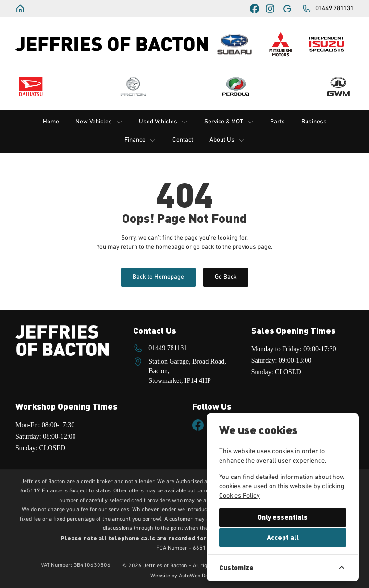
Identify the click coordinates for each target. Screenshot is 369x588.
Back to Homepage (158, 277)
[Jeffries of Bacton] (21, 9)
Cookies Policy (240, 496)
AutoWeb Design (199, 576)
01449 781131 (168, 348)
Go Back (226, 277)
